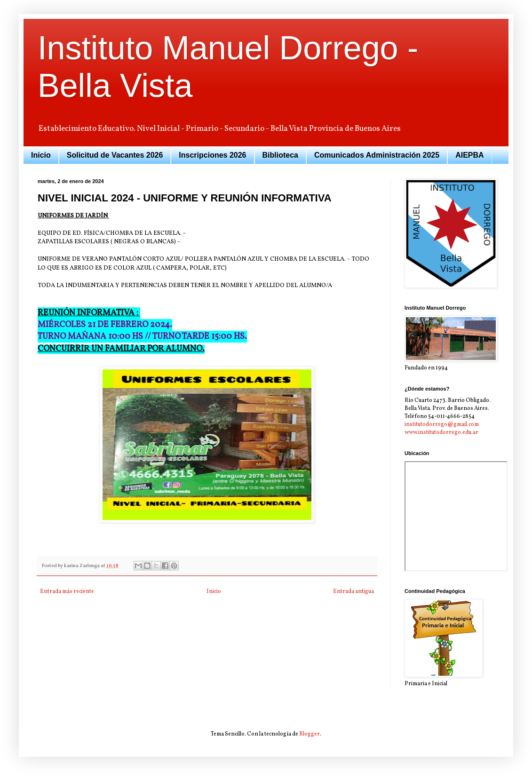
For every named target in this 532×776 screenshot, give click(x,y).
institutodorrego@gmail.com (442, 424)
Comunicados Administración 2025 (377, 155)
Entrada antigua (353, 592)
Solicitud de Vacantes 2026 (115, 155)
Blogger (310, 734)
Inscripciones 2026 (212, 155)
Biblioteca (280, 155)
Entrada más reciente (67, 592)
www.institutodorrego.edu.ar (441, 432)
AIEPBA (469, 155)
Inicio (41, 155)
